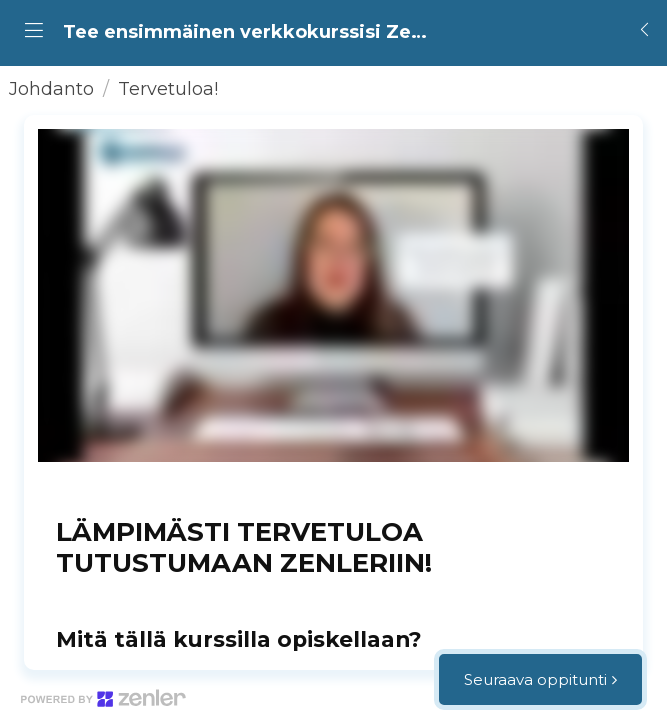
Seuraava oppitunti (535, 679)
